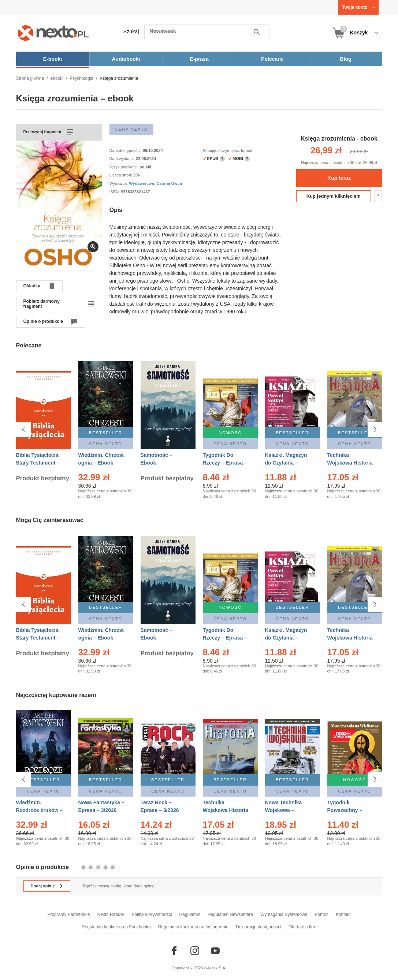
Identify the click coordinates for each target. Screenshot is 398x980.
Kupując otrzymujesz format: (228, 150)
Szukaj (131, 31)
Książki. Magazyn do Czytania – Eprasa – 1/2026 (286, 463)
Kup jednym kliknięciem (334, 196)
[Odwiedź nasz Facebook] (174, 951)
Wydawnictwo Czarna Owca (155, 183)
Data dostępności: (126, 150)
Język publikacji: (125, 167)
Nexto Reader (111, 914)
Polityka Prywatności (152, 914)
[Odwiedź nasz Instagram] (195, 951)
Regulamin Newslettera (230, 914)
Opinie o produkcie (43, 321)
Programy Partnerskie (68, 914)
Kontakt (343, 914)
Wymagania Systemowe (284, 914)
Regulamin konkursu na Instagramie (193, 927)
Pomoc (322, 914)
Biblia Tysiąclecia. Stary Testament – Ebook (38, 463)
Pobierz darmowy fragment (42, 304)
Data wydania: (123, 159)
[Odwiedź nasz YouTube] (215, 951)
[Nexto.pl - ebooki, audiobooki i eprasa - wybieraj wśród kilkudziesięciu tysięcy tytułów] (53, 33)
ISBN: (115, 192)
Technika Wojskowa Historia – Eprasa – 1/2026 (226, 810)
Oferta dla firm (302, 927)
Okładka (32, 286)
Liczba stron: (121, 175)
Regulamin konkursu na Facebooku (116, 927)
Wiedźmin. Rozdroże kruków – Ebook (40, 810)
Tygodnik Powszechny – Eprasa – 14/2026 (348, 810)
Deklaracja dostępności (258, 927)
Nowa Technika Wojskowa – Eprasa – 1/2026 (284, 810)
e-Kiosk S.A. (215, 968)
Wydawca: (119, 183)
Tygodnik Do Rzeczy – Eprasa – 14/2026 (225, 463)
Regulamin (190, 914)
